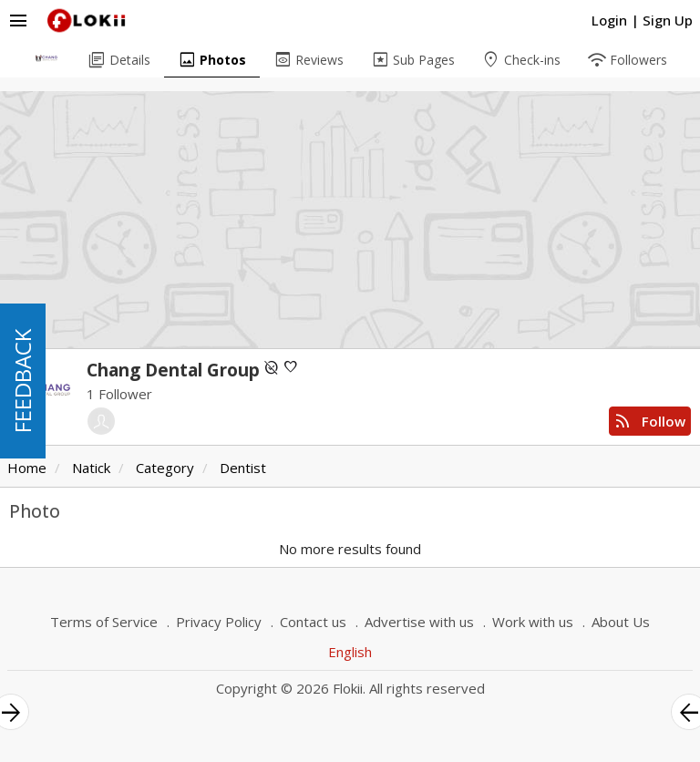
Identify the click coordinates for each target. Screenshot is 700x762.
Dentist (243, 468)
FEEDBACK (22, 381)
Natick (91, 468)
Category (165, 468)
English (350, 652)
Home (27, 468)
